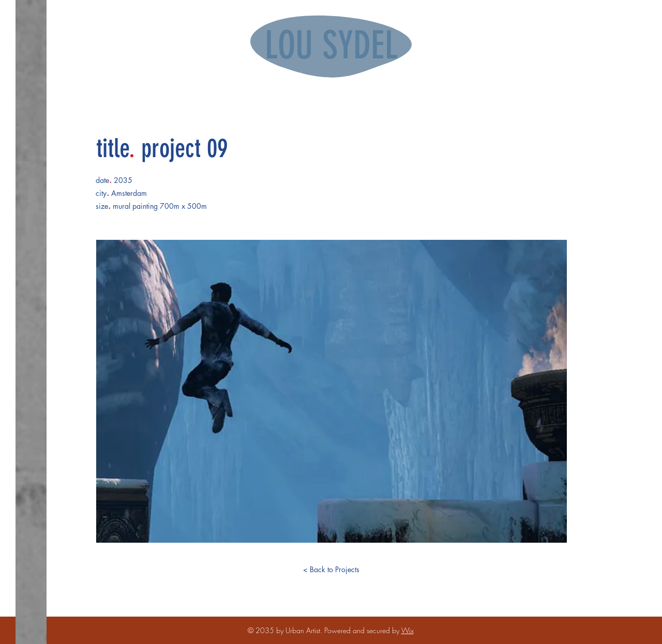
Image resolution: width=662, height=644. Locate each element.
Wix (408, 630)
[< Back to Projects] (331, 570)
